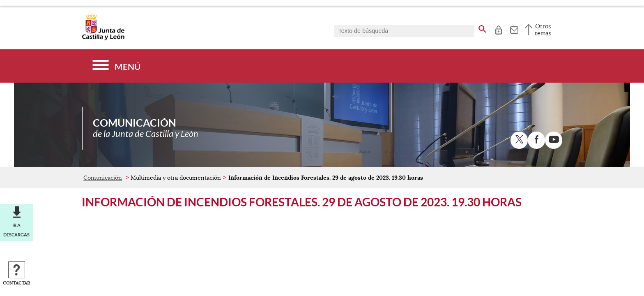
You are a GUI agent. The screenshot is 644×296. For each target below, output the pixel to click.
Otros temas (543, 30)
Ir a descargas (16, 230)
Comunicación (103, 178)
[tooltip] (498, 29)
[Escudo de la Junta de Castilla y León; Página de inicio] (103, 39)
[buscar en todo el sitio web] (482, 28)
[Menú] (116, 66)
